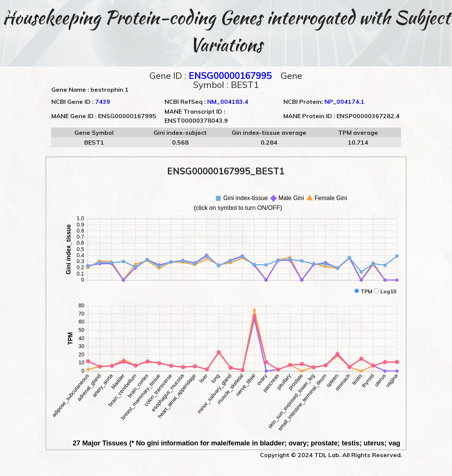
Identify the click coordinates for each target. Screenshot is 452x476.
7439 (103, 102)
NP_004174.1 (344, 102)
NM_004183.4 (228, 102)
